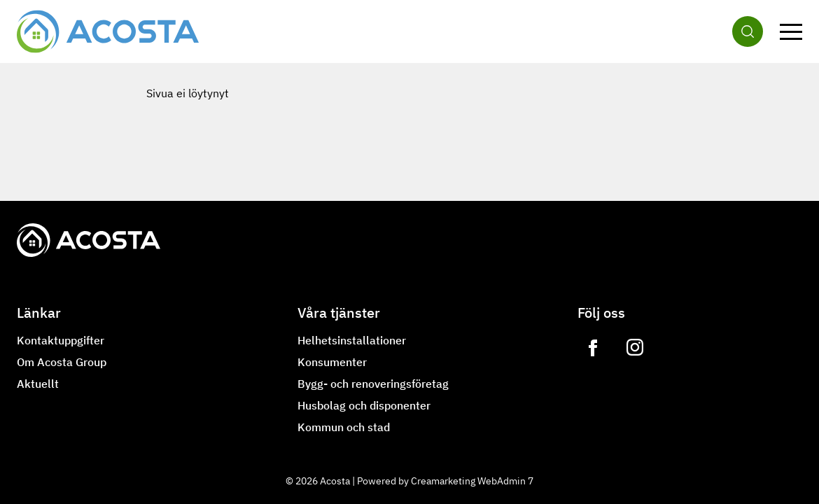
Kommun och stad (344, 427)
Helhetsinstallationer (352, 340)
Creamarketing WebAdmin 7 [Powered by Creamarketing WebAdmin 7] (472, 481)
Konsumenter (332, 362)
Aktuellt (38, 384)
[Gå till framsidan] (108, 31)
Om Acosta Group (62, 362)
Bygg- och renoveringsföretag (373, 384)
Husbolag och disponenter (364, 405)
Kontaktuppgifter (61, 340)
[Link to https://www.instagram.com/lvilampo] (635, 348)
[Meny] (791, 31)
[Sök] (748, 31)
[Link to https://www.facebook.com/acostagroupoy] (593, 348)
